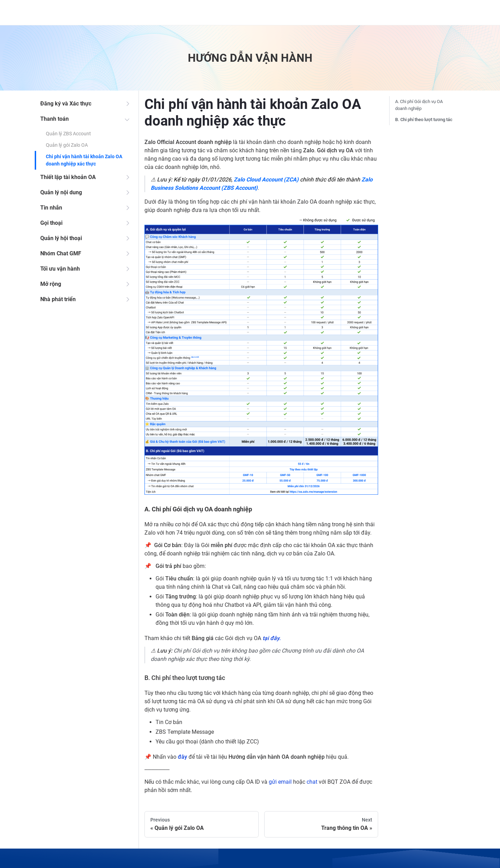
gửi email (280, 782)
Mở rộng (51, 284)
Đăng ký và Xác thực (66, 104)
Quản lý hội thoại (61, 238)
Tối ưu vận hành (60, 269)
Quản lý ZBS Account (68, 134)
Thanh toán (55, 119)
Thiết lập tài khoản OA (68, 177)
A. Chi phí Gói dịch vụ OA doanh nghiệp (419, 105)
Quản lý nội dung (61, 192)
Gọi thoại (51, 223)
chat (312, 782)
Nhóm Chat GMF (61, 253)
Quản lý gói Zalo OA (67, 145)
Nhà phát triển (58, 299)
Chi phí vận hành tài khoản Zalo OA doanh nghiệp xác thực (84, 160)
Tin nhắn (51, 208)
